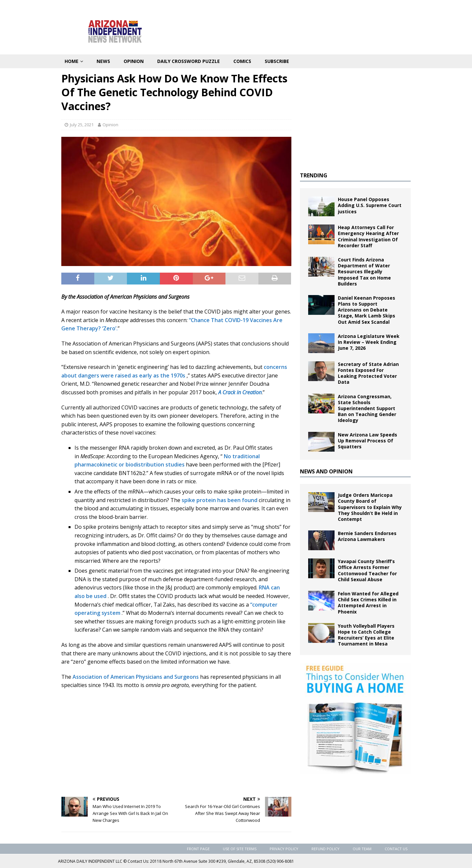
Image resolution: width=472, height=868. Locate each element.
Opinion (134, 61)
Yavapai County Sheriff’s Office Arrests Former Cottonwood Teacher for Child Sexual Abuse (367, 570)
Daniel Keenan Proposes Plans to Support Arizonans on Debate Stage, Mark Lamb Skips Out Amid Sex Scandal (367, 310)
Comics (242, 61)
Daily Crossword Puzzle (189, 61)
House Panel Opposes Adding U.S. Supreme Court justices (370, 205)
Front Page (198, 849)
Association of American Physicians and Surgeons (136, 677)
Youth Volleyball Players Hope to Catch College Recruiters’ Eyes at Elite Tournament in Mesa (366, 635)
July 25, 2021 (82, 125)
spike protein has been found (220, 500)
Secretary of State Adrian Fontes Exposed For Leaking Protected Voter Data (368, 373)
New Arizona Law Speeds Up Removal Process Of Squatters (368, 441)
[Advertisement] (176, 742)
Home (72, 61)
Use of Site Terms (240, 849)
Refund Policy (325, 849)
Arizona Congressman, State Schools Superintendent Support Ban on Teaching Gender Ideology (367, 408)
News (103, 61)
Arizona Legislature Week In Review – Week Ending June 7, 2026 (369, 342)
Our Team (362, 849)
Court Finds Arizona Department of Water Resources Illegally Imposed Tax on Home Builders (364, 272)
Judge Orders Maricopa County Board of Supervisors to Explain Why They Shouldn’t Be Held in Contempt (370, 507)
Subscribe (277, 61)
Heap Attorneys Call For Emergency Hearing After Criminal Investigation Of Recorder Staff (368, 236)
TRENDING (314, 175)
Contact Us (396, 849)
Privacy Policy (284, 849)
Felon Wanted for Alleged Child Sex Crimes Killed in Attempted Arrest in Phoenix (368, 603)
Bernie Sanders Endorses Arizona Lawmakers (367, 536)
